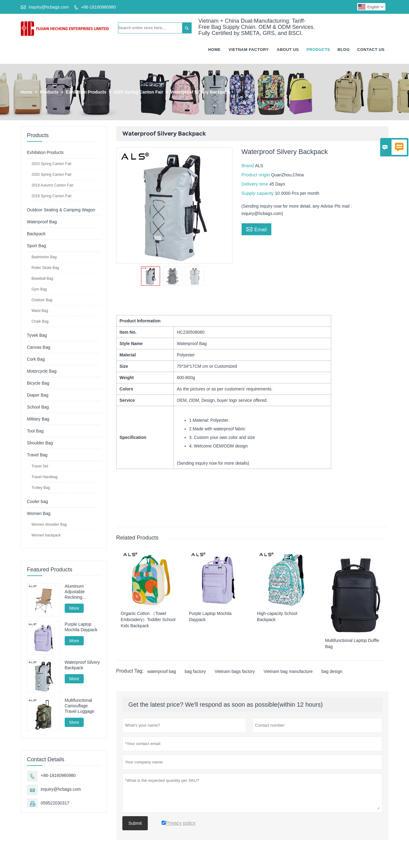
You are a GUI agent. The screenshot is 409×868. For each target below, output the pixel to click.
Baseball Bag (42, 279)
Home (214, 50)
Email (256, 229)
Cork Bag (36, 359)
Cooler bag (38, 502)
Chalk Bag (40, 322)
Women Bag (39, 514)
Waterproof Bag (42, 222)
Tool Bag (35, 431)
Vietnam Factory (248, 50)
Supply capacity (258, 193)
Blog (344, 50)
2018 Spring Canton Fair (52, 196)
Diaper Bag (38, 395)
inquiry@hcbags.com (49, 7)
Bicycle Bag (38, 383)
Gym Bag (39, 290)
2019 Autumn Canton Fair (53, 186)
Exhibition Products (86, 92)
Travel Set (40, 467)
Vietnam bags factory (235, 672)
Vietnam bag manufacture (288, 672)
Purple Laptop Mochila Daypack (81, 627)
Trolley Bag (41, 488)
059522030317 (55, 804)
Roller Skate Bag (45, 268)
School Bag (38, 407)
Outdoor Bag (42, 300)
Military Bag (38, 419)
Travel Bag (37, 455)
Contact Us (371, 50)
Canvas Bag (39, 348)
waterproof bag (161, 672)
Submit (135, 824)
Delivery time (256, 184)
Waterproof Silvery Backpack (82, 665)
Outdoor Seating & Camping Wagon (61, 210)
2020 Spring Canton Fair (52, 175)
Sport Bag (36, 246)
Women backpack (46, 536)
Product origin (256, 175)
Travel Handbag (45, 477)
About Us (288, 50)
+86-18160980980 (98, 7)
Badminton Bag (44, 257)
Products (318, 50)
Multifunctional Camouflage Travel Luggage (80, 706)
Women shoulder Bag (49, 525)
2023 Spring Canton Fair (138, 92)
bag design (332, 672)
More (74, 609)
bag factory (195, 672)
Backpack (36, 234)
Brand (248, 166)
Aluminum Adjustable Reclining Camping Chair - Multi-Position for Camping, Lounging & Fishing (81, 592)
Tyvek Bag (37, 336)
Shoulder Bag (40, 443)
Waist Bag (40, 311)
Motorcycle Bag (42, 371)
